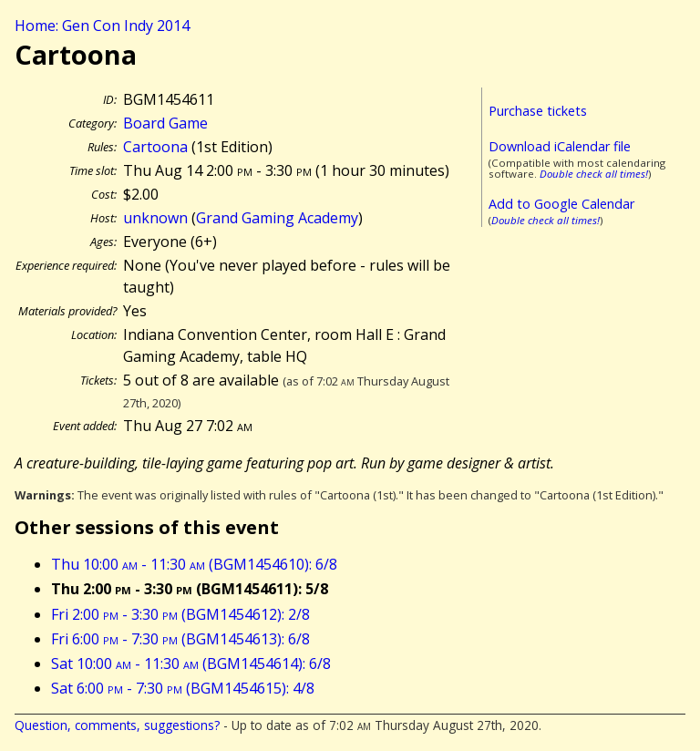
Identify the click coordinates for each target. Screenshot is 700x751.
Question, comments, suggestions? (117, 725)
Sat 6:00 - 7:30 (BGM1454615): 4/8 (183, 688)
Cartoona (155, 147)
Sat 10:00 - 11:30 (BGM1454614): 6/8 (191, 664)
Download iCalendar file (560, 146)
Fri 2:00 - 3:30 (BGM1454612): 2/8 (180, 614)
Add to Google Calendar (561, 204)
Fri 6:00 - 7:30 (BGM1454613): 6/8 (180, 639)
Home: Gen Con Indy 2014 (102, 26)
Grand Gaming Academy (277, 218)
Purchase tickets (538, 111)
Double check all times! (594, 174)
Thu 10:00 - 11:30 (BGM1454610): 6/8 (194, 564)
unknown (155, 218)
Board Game (165, 123)
